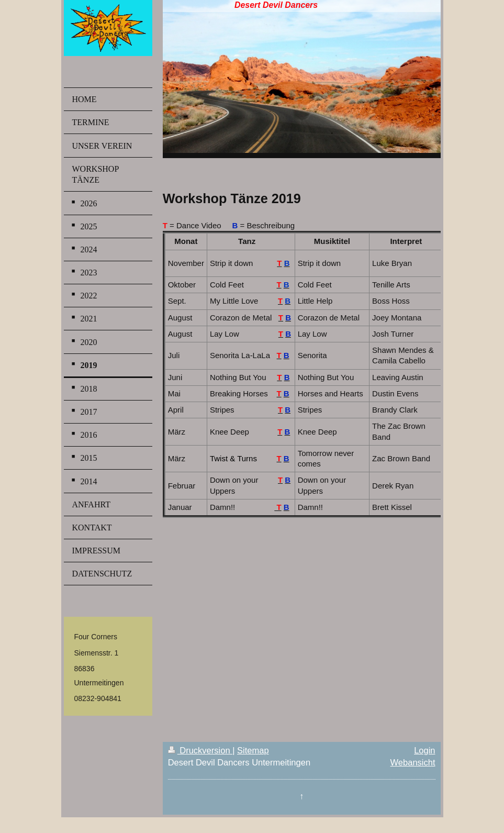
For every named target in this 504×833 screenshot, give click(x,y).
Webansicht (413, 762)
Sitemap (253, 750)
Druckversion (200, 750)
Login (424, 750)
